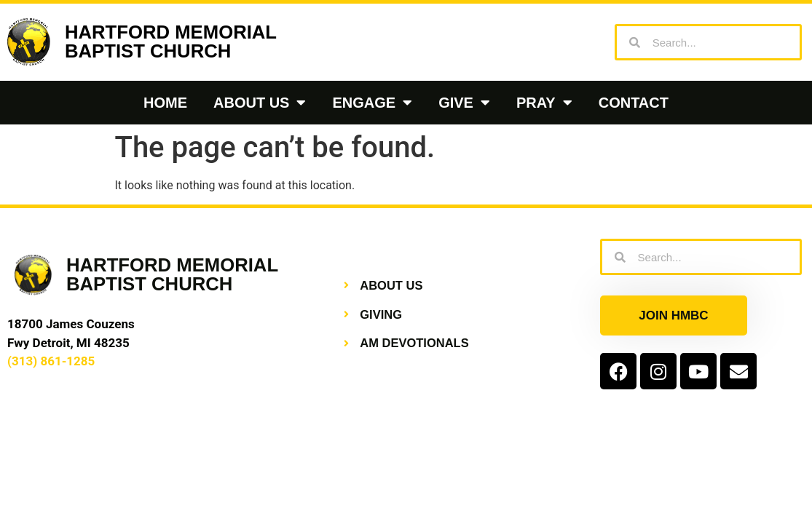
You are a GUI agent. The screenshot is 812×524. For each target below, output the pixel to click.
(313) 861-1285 (51, 361)
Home (165, 103)
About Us (260, 103)
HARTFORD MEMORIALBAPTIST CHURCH (171, 41)
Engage (372, 103)
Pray (544, 103)
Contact (634, 103)
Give (464, 103)
